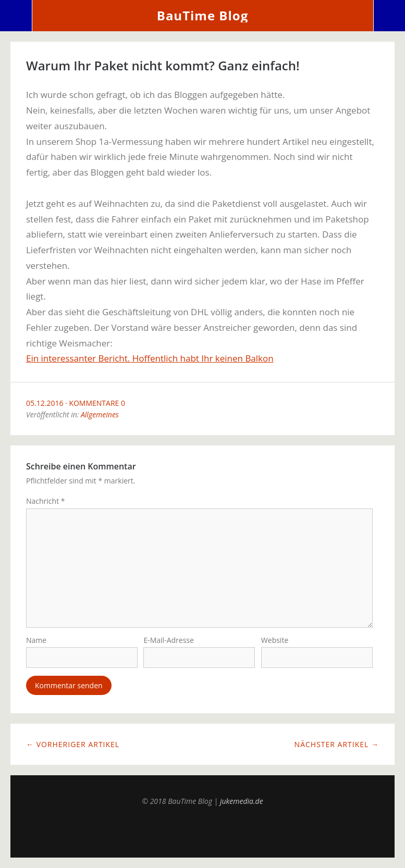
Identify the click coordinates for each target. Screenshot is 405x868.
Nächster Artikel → (337, 744)
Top (203, 832)
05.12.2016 (45, 403)
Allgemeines (100, 414)
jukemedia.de (242, 801)
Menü (16, 16)
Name (36, 640)
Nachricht (46, 501)
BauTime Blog (202, 15)
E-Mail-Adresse (168, 640)
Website (275, 640)
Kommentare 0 (97, 403)
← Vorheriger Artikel (73, 744)
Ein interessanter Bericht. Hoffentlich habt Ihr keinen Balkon (150, 358)
